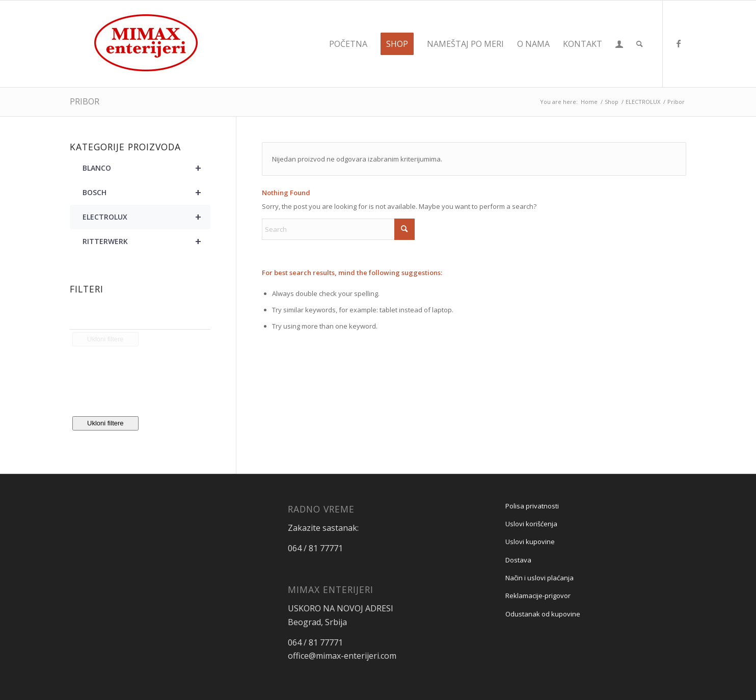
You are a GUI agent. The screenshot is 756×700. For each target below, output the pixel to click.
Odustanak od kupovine (543, 614)
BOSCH (146, 193)
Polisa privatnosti (532, 506)
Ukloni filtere (105, 423)
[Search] (640, 44)
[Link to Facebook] (679, 43)
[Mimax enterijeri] (146, 44)
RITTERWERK (146, 241)
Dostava (518, 560)
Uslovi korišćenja (531, 524)
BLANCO (146, 168)
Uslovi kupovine (530, 542)
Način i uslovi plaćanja (539, 578)
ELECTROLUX (146, 217)
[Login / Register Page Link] (619, 44)
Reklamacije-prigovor (538, 596)
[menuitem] (348, 44)
